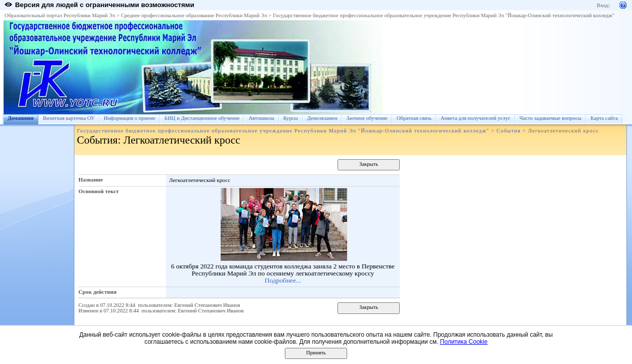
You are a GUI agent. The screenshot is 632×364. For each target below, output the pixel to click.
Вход (602, 5)
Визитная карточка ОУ (69, 118)
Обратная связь (414, 118)
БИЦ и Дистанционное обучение (202, 118)
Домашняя (21, 118)
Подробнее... (283, 280)
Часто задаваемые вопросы (551, 118)
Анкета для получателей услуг (476, 118)
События (509, 131)
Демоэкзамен (322, 118)
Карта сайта (604, 118)
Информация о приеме (130, 118)
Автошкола (261, 118)
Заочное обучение (367, 118)
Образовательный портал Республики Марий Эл (60, 15)
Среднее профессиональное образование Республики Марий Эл (194, 15)
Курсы (291, 118)
